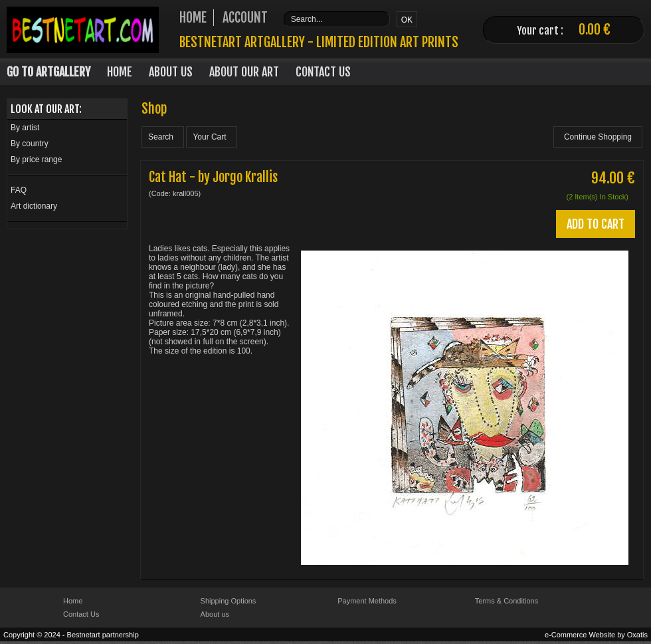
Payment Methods (367, 601)
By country (30, 144)
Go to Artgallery (48, 72)
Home (120, 72)
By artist (25, 128)
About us (215, 614)
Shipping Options (229, 601)
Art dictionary (34, 206)
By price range (36, 160)
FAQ (19, 190)
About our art (244, 72)
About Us (171, 72)
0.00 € (595, 30)
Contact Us (323, 72)
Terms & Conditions (507, 601)
